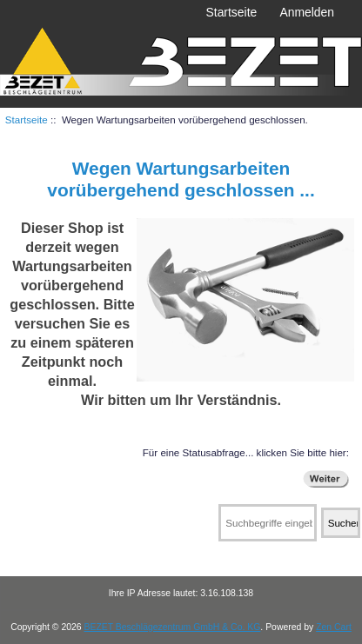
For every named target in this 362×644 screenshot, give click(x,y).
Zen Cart (334, 627)
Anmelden (307, 12)
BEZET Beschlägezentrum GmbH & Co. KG (173, 627)
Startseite (232, 12)
